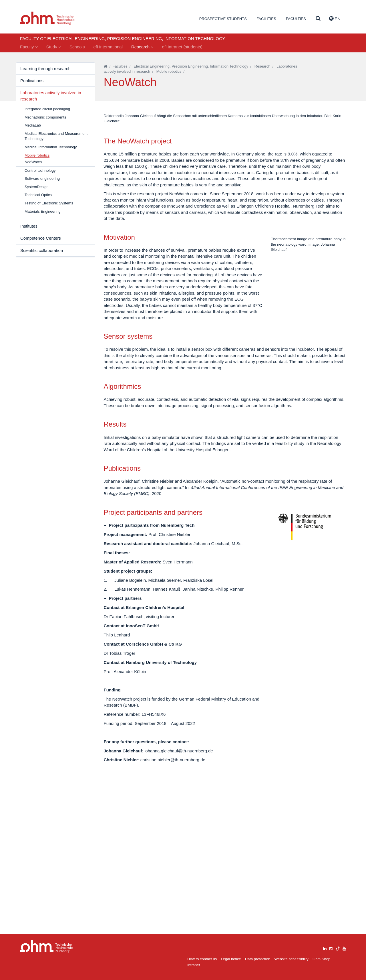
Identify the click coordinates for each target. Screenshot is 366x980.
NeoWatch (33, 162)
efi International (108, 47)
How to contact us (202, 959)
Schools (77, 47)
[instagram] (331, 948)
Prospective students (223, 19)
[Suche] (318, 19)
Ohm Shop (321, 959)
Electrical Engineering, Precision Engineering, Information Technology (191, 66)
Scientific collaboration (42, 250)
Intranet (194, 965)
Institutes (29, 226)
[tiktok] (338, 948)
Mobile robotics (169, 71)
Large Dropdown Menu (46, 946)
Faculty (29, 47)
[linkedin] (325, 948)
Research (142, 47)
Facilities (266, 19)
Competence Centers (41, 238)
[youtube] (344, 948)
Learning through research (45, 69)
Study (54, 47)
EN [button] (335, 19)
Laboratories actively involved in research (51, 96)
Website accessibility (291, 959)
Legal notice (231, 959)
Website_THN (47, 18)
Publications (32, 81)
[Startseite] (106, 66)
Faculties (296, 19)
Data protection (258, 959)
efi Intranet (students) (182, 47)
